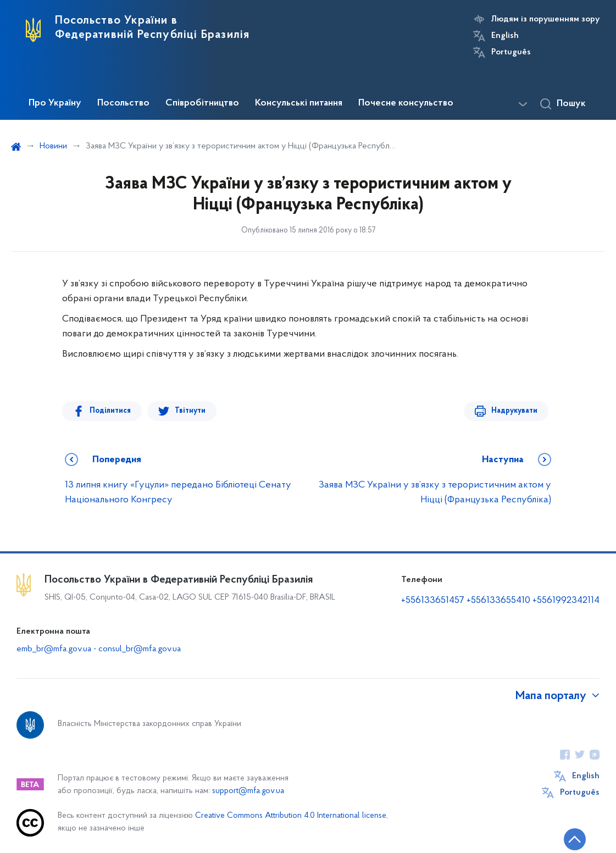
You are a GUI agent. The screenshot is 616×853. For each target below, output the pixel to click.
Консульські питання (299, 103)
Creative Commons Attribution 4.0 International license (291, 816)
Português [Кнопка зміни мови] (511, 52)
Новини (53, 146)
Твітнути (190, 411)
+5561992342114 (566, 600)
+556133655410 (498, 600)
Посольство (123, 103)
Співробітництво (202, 103)
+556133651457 (433, 600)
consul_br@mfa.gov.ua (140, 649)
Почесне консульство (406, 103)
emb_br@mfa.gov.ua (54, 649)
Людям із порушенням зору (545, 19)
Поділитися (110, 411)
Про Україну (55, 103)
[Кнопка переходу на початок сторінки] (575, 839)
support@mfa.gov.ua (248, 791)
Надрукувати (514, 411)
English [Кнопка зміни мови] (505, 36)
